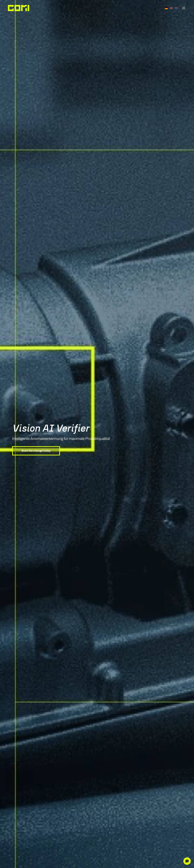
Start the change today (36, 451)
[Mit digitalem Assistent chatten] (187, 861)
